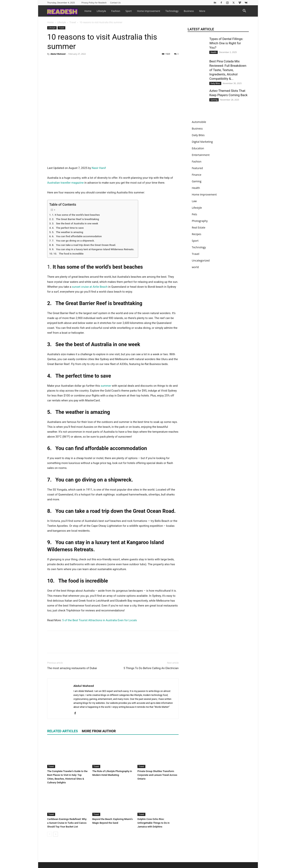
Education (198, 148)
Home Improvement (149, 11)
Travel (73, 22)
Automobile (199, 122)
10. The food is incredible (68, 254)
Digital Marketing (202, 142)
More (202, 11)
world (195, 267)
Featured (197, 168)
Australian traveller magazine (65, 183)
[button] (244, 11)
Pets (194, 214)
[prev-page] (50, 834)
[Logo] (64, 11)
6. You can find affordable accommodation (77, 236)
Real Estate (199, 227)
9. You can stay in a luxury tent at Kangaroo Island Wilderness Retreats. (93, 249)
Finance (197, 175)
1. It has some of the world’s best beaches (76, 215)
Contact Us (115, 3)
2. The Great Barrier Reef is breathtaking (75, 219)
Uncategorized (201, 260)
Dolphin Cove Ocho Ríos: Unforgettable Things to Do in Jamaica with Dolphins (153, 823)
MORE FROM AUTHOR (99, 731)
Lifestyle (101, 11)
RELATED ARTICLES (62, 731)
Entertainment (201, 155)
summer (106, 386)
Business (189, 11)
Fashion (116, 11)
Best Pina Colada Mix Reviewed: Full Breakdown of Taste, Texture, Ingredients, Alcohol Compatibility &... (228, 70)
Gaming (214, 100)
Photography (200, 221)
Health (214, 52)
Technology (172, 11)
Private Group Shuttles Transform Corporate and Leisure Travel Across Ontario (157, 775)
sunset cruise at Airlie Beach (90, 287)
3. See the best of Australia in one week (75, 223)
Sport (129, 11)
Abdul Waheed (58, 54)
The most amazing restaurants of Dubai (72, 668)
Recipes (197, 234)
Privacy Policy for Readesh (94, 3)
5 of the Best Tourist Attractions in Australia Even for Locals (99, 620)
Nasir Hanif (99, 168)
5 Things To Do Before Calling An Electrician (151, 668)
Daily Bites (215, 83)
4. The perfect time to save (68, 228)
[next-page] (56, 834)
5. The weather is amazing (67, 232)
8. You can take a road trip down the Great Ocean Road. (84, 245)
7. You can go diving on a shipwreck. (73, 241)
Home (88, 11)
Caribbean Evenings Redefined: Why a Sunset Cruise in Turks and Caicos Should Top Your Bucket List (67, 823)
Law (194, 201)
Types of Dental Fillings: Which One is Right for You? (226, 43)
